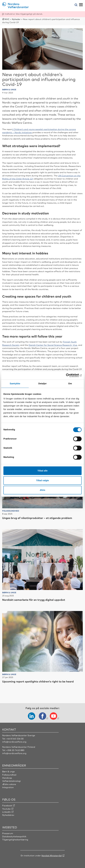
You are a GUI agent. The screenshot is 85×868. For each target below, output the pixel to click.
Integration (8, 787)
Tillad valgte (42, 480)
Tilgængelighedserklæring (15, 840)
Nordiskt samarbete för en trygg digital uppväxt (34, 600)
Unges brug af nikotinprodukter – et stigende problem (37, 518)
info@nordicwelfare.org (14, 742)
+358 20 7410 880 (15, 750)
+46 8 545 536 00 (15, 739)
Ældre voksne (9, 784)
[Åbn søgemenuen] (76, 5)
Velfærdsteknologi (11, 781)
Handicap (7, 778)
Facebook (7, 806)
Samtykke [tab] (15, 384)
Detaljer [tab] (42, 384)
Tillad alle (42, 471)
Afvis (43, 490)
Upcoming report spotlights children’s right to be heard (38, 681)
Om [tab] (70, 384)
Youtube (6, 809)
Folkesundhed (9, 775)
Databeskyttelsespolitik (14, 836)
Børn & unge (8, 772)
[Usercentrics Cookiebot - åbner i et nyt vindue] (69, 375)
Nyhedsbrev (8, 815)
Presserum (8, 833)
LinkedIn (7, 812)
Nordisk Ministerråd (52, 856)
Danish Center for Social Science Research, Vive (53, 345)
